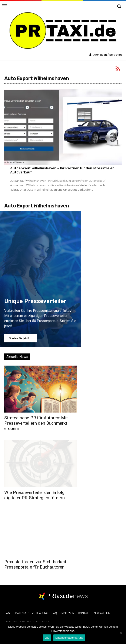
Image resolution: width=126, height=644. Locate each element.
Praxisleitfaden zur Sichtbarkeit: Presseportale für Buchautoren (36, 564)
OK (47, 638)
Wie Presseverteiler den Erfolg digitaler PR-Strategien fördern (34, 495)
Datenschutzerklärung (69, 638)
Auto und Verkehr (14, 163)
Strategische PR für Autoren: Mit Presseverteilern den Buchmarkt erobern (36, 423)
